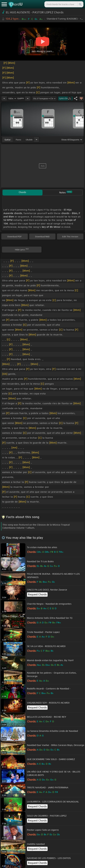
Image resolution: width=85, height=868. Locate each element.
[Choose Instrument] (36, 140)
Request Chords (37, 594)
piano (18, 140)
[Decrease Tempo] (4, 98)
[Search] (80, 4)
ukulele (29, 140)
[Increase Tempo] (28, 98)
